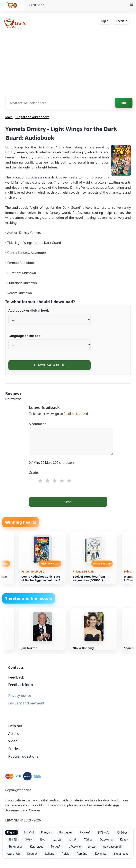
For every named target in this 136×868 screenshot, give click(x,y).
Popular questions (23, 756)
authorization (76, 413)
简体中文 (104, 832)
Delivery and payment (26, 703)
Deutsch (32, 854)
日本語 (13, 840)
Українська (121, 854)
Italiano (50, 854)
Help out (15, 726)
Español (29, 832)
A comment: (38, 424)
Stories (14, 749)
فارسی (57, 840)
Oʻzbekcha (106, 840)
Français (47, 832)
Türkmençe (16, 847)
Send (68, 502)
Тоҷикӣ (56, 847)
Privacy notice (20, 695)
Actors (14, 734)
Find (124, 103)
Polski (66, 854)
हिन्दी (43, 840)
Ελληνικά (101, 854)
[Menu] (131, 5)
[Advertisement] (68, 62)
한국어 (29, 840)
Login (104, 21)
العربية (73, 840)
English (12, 832)
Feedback (16, 677)
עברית (92, 847)
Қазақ (124, 840)
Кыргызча (37, 847)
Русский (85, 832)
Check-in (121, 21)
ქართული (74, 847)
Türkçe (88, 840)
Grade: (34, 473)
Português (66, 832)
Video (13, 741)
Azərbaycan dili (113, 847)
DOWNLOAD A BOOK (49, 365)
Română (82, 854)
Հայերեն (13, 854)
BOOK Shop (36, 5)
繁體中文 (122, 832)
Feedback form (21, 685)
